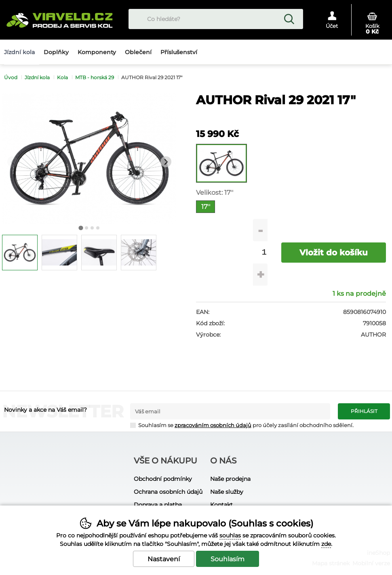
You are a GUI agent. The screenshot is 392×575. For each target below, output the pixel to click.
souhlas (230, 535)
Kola (62, 77)
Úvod (11, 77)
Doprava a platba (158, 505)
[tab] (81, 228)
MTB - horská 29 (95, 77)
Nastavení (164, 559)
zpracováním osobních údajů (213, 425)
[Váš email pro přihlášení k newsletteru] (230, 411)
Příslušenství (179, 52)
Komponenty (97, 52)
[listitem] (20, 253)
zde (326, 544)
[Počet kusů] (264, 252)
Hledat (289, 19)
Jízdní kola (37, 77)
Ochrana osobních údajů (168, 492)
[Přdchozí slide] (13, 162)
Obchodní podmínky (163, 479)
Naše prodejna (230, 479)
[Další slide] (166, 162)
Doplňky (56, 52)
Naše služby (227, 492)
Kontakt (221, 505)
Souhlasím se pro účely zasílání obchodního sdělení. (242, 425)
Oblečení (138, 52)
